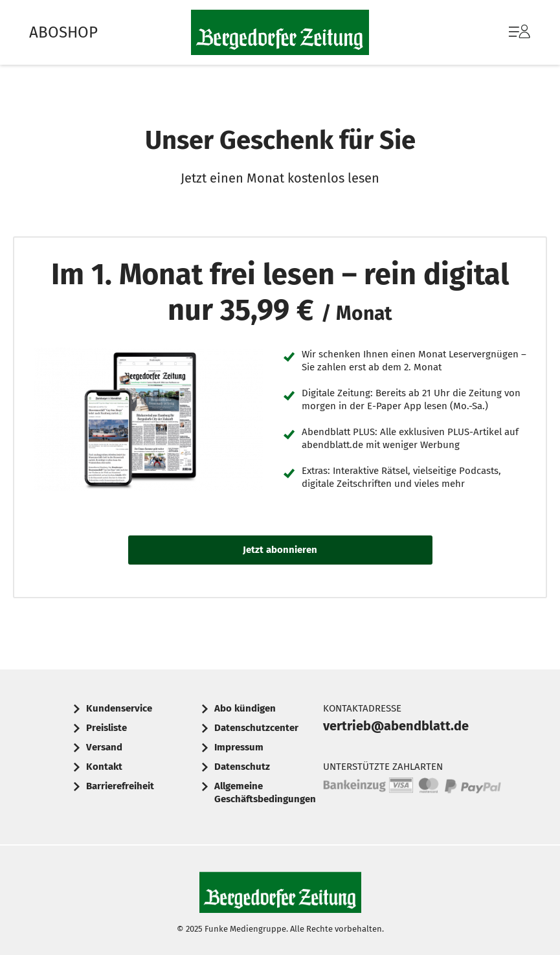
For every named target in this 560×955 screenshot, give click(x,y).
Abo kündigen (245, 708)
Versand (104, 747)
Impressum (239, 747)
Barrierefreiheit (120, 786)
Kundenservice (119, 708)
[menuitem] (507, 32)
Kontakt (104, 767)
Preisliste (106, 728)
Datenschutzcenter (256, 728)
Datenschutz (242, 767)
